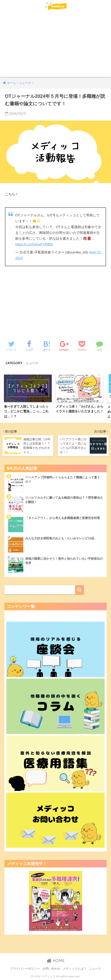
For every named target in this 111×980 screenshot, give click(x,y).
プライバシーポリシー (25, 968)
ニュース (32, 363)
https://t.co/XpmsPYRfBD (34, 244)
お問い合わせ (51, 968)
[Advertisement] (55, 47)
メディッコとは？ (75, 968)
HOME (56, 960)
